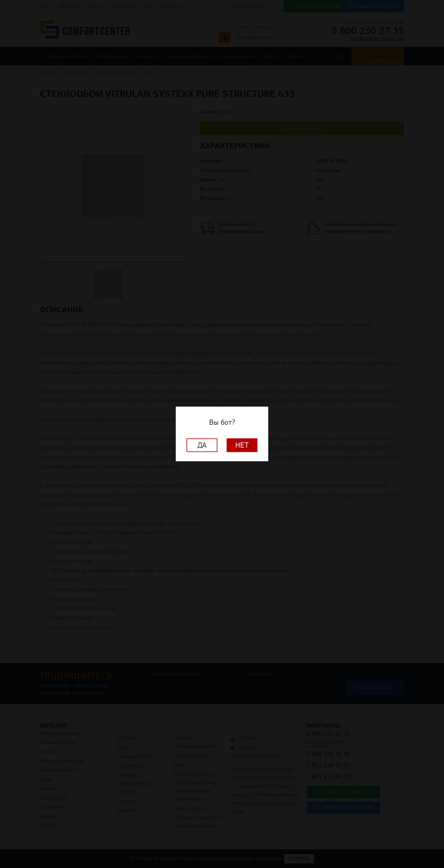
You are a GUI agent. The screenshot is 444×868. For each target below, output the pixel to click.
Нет (242, 445)
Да (202, 445)
